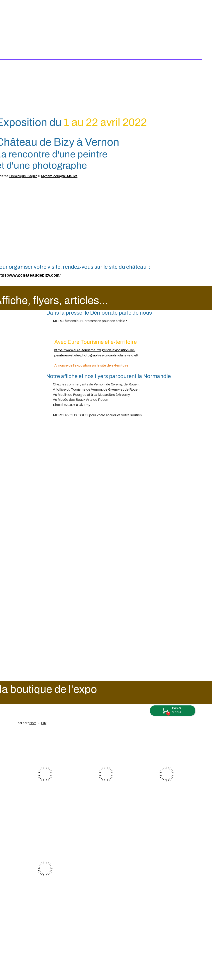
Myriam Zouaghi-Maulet (59, 141)
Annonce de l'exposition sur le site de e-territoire (91, 331)
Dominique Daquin (23, 141)
